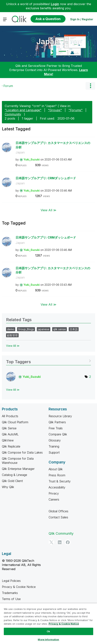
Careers (54, 499)
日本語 (74, 329)
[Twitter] (51, 542)
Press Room (57, 475)
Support (54, 452)
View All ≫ (48, 210)
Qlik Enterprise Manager (18, 469)
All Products (10, 416)
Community (13, 114)
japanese (44, 329)
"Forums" (76, 110)
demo (11, 329)
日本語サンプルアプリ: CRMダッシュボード (46, 178)
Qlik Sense (9, 428)
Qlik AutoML (10, 434)
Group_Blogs (26, 329)
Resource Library (60, 416)
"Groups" (55, 110)
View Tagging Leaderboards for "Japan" (48, 360)
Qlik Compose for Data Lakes (22, 452)
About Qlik (56, 469)
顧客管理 (12, 335)
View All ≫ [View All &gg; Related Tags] (13, 346)
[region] (48, 624)
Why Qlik (8, 487)
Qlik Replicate (11, 446)
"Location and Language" (23, 110)
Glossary (55, 440)
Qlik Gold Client (12, 481)
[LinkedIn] (60, 542)
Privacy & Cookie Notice (19, 587)
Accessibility (57, 487)
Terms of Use (11, 599)
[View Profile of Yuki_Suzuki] (32, 159)
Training (54, 446)
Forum (8, 86)
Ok (48, 631)
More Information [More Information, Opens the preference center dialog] (48, 639)
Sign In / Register (82, 19)
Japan (48, 41)
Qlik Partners (57, 422)
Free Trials (56, 428)
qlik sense (60, 329)
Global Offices (58, 511)
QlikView (8, 440)
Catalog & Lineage (15, 475)
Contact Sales (58, 517)
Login (55, 4)
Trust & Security (60, 481)
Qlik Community (61, 533)
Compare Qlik (58, 434)
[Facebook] (68, 542)
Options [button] (90, 86)
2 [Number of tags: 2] (90, 377)
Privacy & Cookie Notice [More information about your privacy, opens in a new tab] (64, 624)
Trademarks (10, 593)
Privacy (54, 493)
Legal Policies (11, 581)
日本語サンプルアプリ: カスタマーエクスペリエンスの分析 (53, 145)
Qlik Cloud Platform (15, 422)
